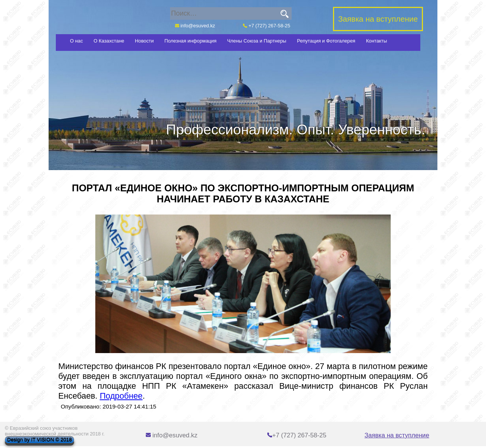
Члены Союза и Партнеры (257, 41)
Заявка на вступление (397, 435)
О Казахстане (109, 41)
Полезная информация (190, 41)
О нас (76, 41)
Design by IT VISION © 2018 (39, 440)
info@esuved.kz (195, 26)
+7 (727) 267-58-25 (267, 26)
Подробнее (121, 396)
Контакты (376, 41)
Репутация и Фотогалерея (326, 41)
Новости (144, 41)
